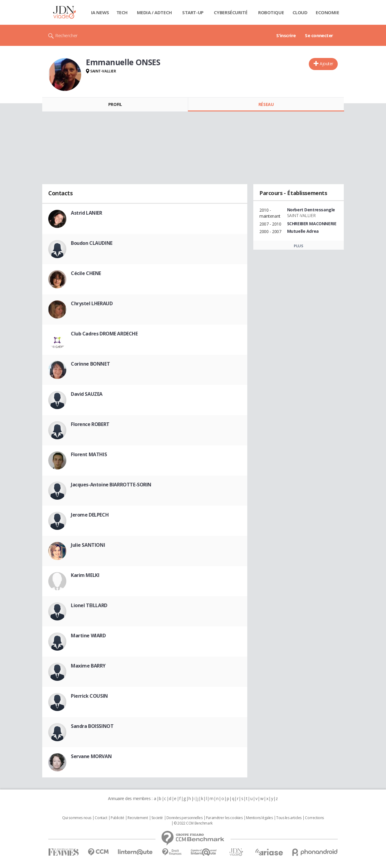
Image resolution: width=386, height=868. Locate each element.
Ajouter (326, 64)
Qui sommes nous (77, 818)
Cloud (300, 12)
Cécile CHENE (86, 273)
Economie (327, 12)
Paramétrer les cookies (224, 818)
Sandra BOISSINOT (92, 726)
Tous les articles (289, 818)
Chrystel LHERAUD (92, 303)
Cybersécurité (231, 12)
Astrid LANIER (87, 213)
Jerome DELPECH (90, 515)
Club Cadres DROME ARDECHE (104, 334)
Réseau (266, 104)
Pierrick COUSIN (89, 696)
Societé (157, 818)
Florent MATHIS (89, 454)
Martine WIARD (88, 636)
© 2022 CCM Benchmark (193, 823)
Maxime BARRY (88, 666)
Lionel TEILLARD (89, 605)
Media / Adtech (154, 12)
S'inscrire (286, 35)
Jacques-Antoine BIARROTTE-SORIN (111, 485)
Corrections (314, 818)
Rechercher (66, 35)
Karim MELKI (85, 575)
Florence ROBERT (90, 424)
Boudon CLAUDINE (92, 243)
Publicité (117, 818)
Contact (101, 818)
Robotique (271, 12)
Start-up (193, 12)
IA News (100, 12)
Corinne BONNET (90, 364)
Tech (122, 12)
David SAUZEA (87, 394)
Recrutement (138, 818)
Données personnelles (185, 818)
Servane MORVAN (91, 756)
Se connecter (319, 35)
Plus (298, 246)
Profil (115, 104)
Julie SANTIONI (88, 545)
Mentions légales (259, 818)
